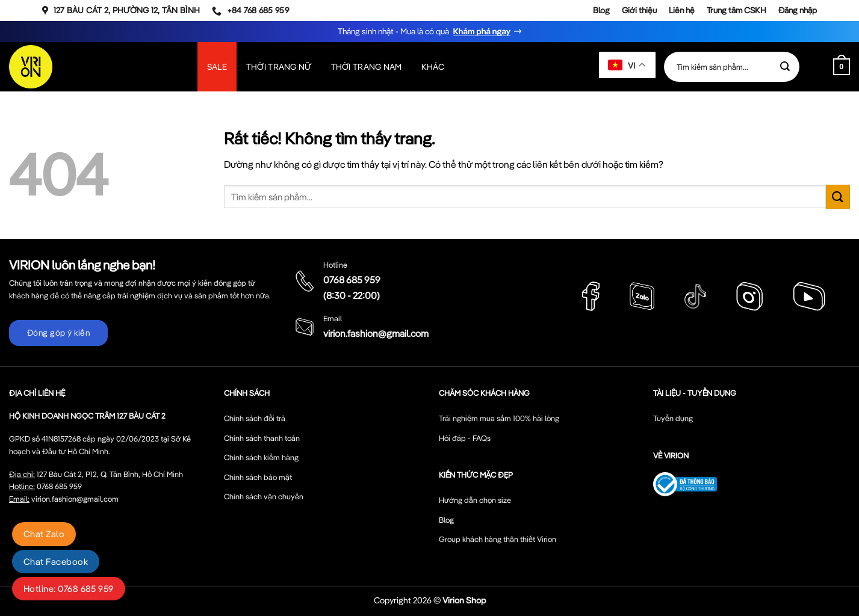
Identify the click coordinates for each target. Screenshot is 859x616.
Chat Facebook (56, 562)
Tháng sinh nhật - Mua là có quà (429, 31)
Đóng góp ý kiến (58, 333)
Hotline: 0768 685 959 (69, 589)
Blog (601, 10)
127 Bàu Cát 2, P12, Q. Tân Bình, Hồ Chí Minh (110, 474)
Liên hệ (682, 10)
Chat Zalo (44, 534)
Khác (433, 67)
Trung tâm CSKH (737, 10)
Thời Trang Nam (367, 67)
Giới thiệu (639, 10)
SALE (217, 67)
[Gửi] (785, 67)
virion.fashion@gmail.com (376, 333)
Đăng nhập (798, 10)
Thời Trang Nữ (279, 67)
